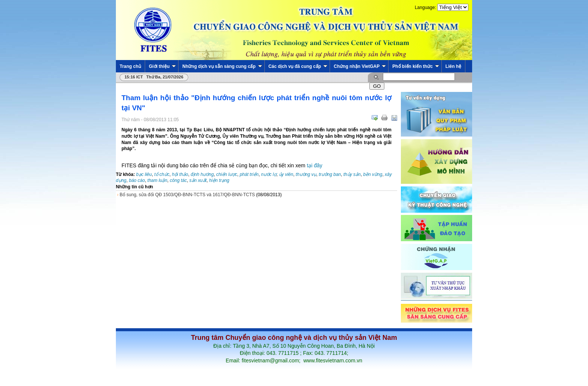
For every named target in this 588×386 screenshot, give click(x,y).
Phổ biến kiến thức (416, 66)
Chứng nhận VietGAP (360, 66)
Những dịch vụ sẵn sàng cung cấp (222, 66)
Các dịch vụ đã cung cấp (298, 66)
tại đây (314, 165)
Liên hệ (453, 66)
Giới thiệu (162, 66)
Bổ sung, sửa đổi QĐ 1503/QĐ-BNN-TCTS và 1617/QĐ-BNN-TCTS (187, 195)
